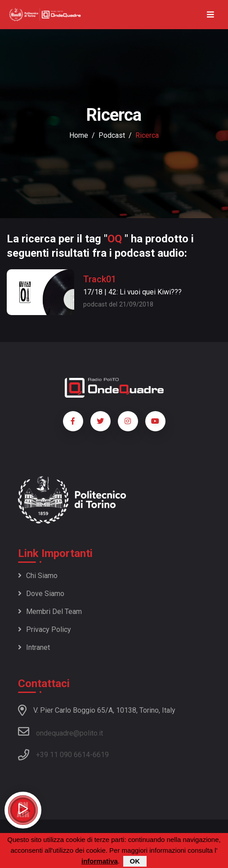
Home (79, 135)
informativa (100, 861)
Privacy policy (45, 629)
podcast (112, 135)
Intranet (34, 647)
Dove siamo (41, 594)
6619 (101, 755)
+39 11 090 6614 (63, 755)
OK (135, 861)
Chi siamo (38, 576)
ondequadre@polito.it (60, 732)
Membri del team (50, 612)
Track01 (100, 279)
